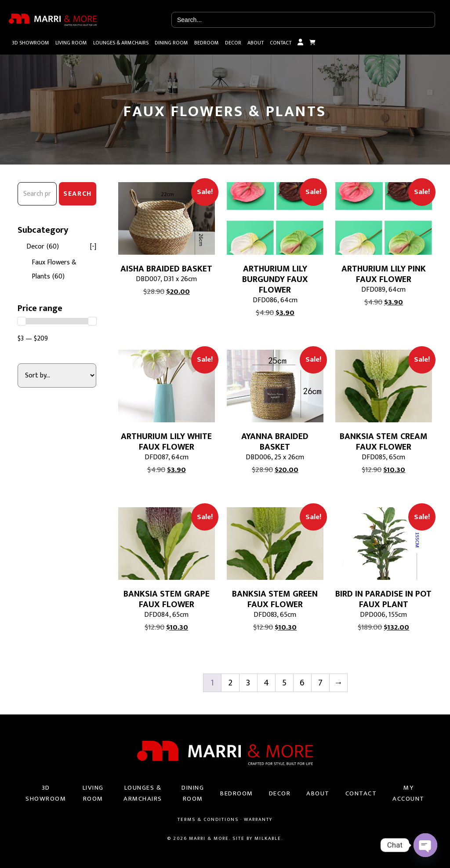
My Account (300, 43)
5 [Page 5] (284, 683)
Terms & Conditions (208, 820)
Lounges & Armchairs (121, 43)
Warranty (258, 820)
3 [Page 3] (248, 683)
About (256, 43)
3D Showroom (31, 43)
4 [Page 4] (266, 683)
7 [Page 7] (320, 683)
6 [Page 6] (302, 683)
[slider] (22, 321)
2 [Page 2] (230, 683)
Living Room (71, 43)
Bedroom (207, 43)
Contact (281, 43)
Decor (233, 43)
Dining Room (171, 43)
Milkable (268, 839)
